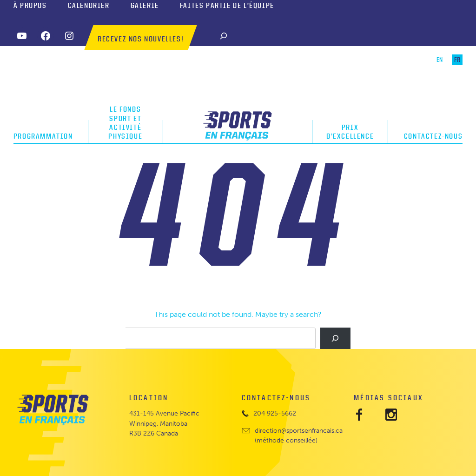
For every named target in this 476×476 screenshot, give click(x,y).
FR (457, 60)
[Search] (224, 36)
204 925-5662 (275, 413)
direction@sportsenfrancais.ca (299, 431)
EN (440, 60)
